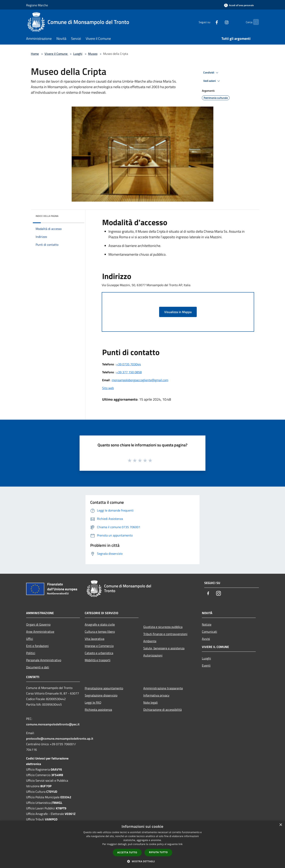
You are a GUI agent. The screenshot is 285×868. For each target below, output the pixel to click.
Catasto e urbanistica (99, 653)
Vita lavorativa (95, 639)
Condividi (211, 73)
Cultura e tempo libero (100, 632)
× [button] (281, 825)
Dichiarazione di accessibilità (162, 710)
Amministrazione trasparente (163, 688)
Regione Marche (37, 5)
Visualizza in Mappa (178, 312)
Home (35, 54)
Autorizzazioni (153, 655)
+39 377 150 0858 (129, 372)
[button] (142, 861)
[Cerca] (254, 22)
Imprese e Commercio (99, 646)
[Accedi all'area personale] (239, 5)
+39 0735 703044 (129, 364)
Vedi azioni (212, 81)
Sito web (108, 388)
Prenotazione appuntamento (104, 688)
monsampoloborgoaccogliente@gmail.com (140, 380)
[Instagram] (219, 22)
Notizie (207, 624)
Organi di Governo (38, 624)
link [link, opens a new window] (181, 844)
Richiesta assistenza (98, 710)
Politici (31, 653)
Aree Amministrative (40, 632)
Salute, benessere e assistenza (164, 648)
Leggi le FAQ (93, 702)
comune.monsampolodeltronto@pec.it (53, 724)
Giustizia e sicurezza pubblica (163, 627)
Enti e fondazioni (37, 646)
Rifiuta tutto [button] (158, 852)
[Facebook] (209, 22)
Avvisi (206, 639)
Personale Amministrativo (44, 660)
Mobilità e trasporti (98, 660)
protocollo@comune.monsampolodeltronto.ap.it (60, 738)
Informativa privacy (156, 695)
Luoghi (78, 54)
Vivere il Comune (56, 54)
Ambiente (150, 641)
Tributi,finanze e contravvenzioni (165, 634)
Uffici (30, 639)
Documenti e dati (38, 667)
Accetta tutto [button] (127, 852)
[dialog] (142, 844)
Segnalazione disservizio (101, 695)
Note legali (151, 702)
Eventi (206, 665)
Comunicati (209, 632)
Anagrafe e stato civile (100, 624)
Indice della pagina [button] (47, 216)
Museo (93, 54)
